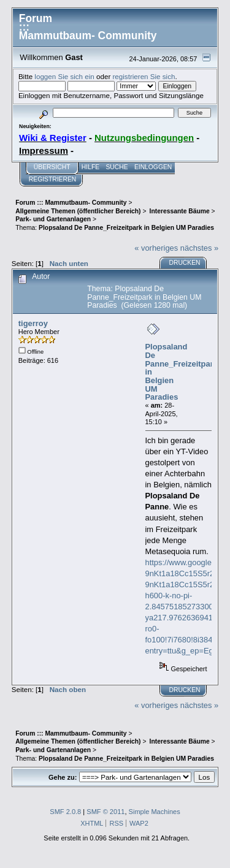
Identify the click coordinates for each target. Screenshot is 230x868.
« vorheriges (156, 248)
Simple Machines (155, 812)
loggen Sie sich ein (64, 76)
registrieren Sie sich (144, 76)
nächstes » (199, 248)
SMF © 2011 (105, 812)
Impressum (44, 150)
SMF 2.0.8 (65, 812)
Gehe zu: (63, 777)
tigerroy (33, 323)
